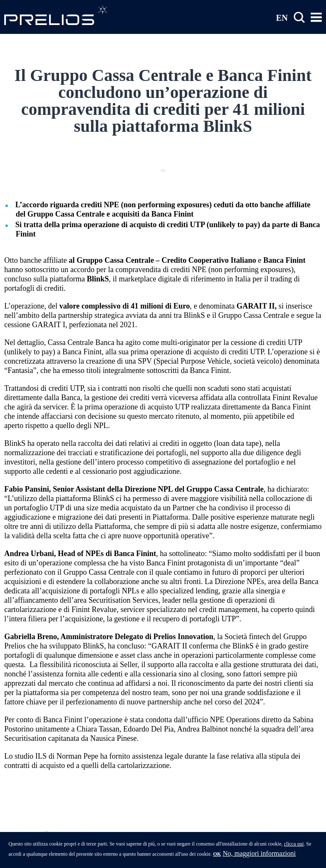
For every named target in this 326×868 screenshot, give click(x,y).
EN (282, 17)
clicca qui (294, 846)
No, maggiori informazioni (259, 855)
